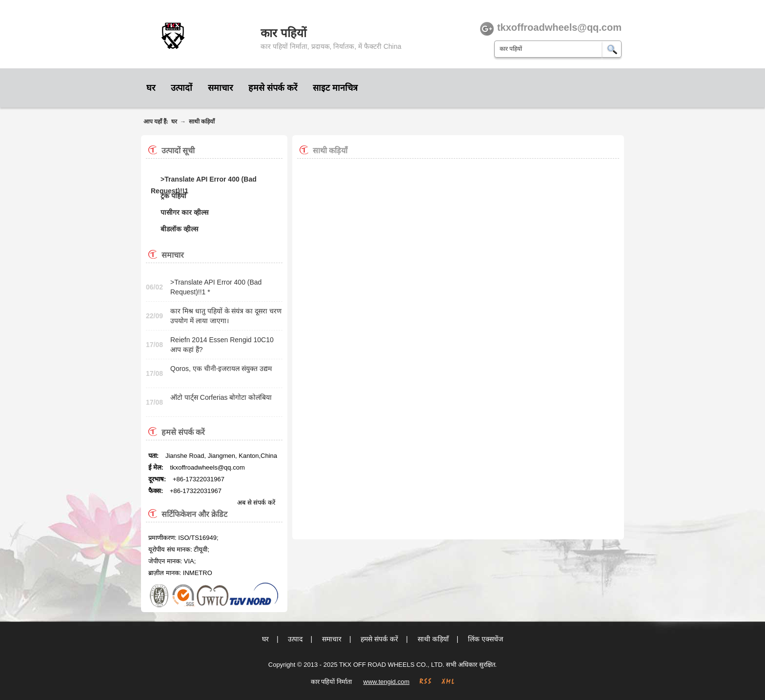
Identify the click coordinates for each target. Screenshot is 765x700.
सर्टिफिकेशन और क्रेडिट (194, 514)
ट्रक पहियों (173, 196)
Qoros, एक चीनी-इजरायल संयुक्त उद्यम (221, 369)
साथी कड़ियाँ (202, 122)
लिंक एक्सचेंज (485, 639)
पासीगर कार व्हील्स (184, 212)
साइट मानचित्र (335, 88)
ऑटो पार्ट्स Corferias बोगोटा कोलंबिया (221, 397)
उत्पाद (295, 639)
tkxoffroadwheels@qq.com (208, 467)
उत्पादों (181, 88)
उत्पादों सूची (178, 151)
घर (151, 88)
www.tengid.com (387, 682)
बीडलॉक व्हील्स (179, 229)
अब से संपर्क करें (256, 503)
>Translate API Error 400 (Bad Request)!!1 (204, 180)
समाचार (220, 88)
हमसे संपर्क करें (273, 88)
